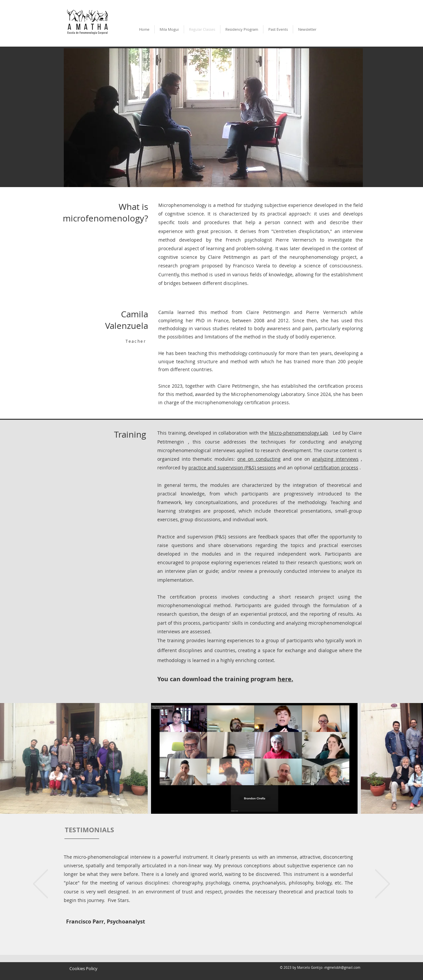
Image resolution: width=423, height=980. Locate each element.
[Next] (383, 884)
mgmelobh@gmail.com (342, 968)
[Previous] (40, 884)
